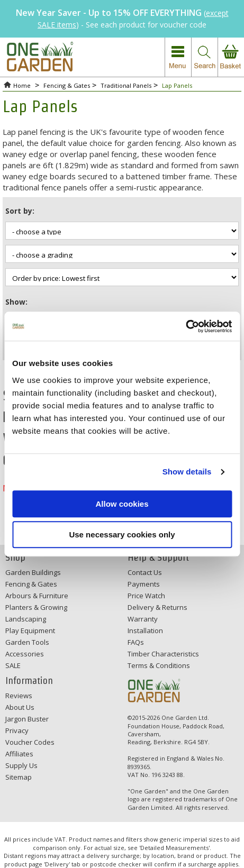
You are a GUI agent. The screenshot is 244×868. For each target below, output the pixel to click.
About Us (20, 707)
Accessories (25, 654)
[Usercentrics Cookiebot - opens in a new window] (186, 326)
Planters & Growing (36, 607)
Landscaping (26, 619)
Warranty (143, 619)
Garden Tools (27, 642)
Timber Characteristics (163, 654)
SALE (13, 665)
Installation (145, 631)
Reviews (19, 696)
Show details (187, 472)
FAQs (136, 642)
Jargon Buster (27, 719)
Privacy (17, 730)
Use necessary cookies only (122, 534)
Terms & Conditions (159, 665)
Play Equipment (30, 631)
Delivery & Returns (157, 607)
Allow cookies (122, 504)
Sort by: (20, 211)
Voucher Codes (30, 742)
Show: (16, 302)
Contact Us (145, 572)
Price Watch (146, 596)
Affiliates (19, 754)
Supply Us (21, 765)
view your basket (231, 57)
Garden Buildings (33, 572)
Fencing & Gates (31, 584)
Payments (144, 584)
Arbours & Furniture (37, 596)
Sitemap (19, 777)
